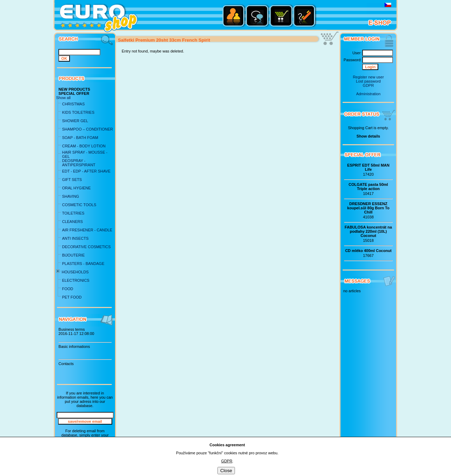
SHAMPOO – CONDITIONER (87, 129)
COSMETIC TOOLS (79, 205)
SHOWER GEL (75, 121)
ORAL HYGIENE (76, 188)
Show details (368, 136)
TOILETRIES (73, 213)
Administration (368, 94)
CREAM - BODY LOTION (84, 146)
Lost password (368, 81)
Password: (353, 60)
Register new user (368, 77)
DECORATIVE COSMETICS (86, 247)
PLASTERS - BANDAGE (83, 264)
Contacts (66, 364)
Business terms (71, 329)
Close (226, 471)
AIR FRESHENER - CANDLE (87, 230)
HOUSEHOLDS (75, 272)
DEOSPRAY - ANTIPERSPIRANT (78, 163)
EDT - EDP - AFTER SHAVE (86, 171)
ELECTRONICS (76, 280)
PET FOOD (72, 297)
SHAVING (70, 196)
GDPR (368, 85)
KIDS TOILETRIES (78, 112)
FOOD (67, 289)
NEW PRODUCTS (74, 89)
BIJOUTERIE (73, 255)
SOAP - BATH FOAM (80, 138)
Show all (63, 98)
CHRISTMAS (73, 104)
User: (357, 53)
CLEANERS (72, 222)
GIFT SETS (72, 180)
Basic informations (74, 346)
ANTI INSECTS (75, 238)
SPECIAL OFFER (74, 93)
